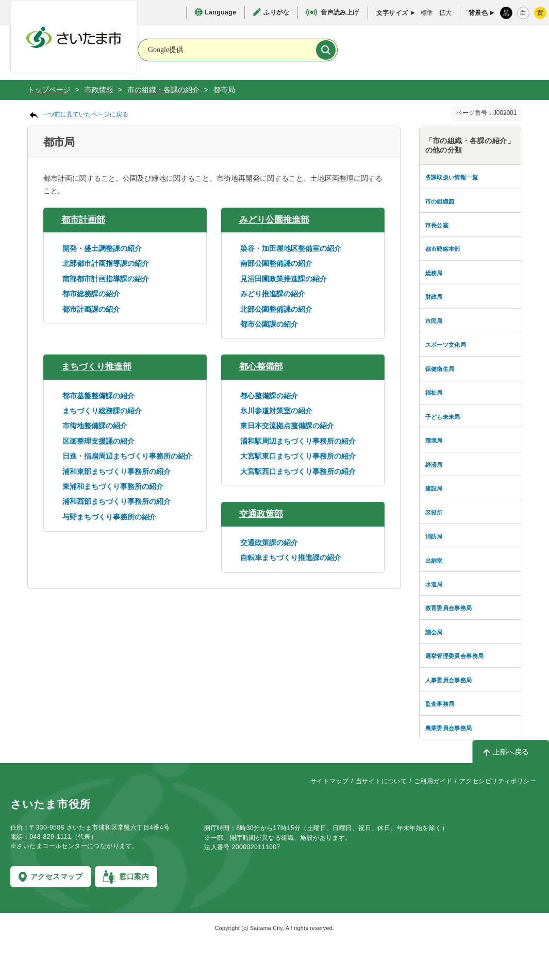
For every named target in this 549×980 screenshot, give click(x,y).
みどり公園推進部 (274, 220)
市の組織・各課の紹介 (163, 90)
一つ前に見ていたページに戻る (85, 114)
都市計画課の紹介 (91, 309)
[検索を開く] (451, 50)
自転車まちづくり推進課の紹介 (291, 557)
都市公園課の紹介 (269, 324)
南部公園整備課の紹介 (276, 263)
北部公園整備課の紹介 (276, 309)
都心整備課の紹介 (269, 396)
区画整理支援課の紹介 (98, 441)
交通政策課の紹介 (269, 543)
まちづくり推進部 (96, 367)
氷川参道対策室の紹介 (276, 411)
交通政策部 (261, 514)
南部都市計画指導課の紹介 (106, 279)
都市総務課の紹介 (91, 294)
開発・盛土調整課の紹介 (102, 248)
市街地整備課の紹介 (95, 426)
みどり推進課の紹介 (273, 294)
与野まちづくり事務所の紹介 (109, 517)
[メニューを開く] (518, 50)
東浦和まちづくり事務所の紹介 (113, 486)
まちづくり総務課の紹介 (102, 411)
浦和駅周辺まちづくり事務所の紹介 (298, 441)
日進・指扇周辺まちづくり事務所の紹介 (127, 456)
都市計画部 (83, 220)
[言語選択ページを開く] (215, 13)
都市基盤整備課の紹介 (98, 396)
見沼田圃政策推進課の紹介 (284, 279)
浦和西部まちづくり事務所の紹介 (117, 501)
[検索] (326, 50)
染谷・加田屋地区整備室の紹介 (291, 248)
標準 (427, 13)
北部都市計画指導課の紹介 (106, 263)
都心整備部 (261, 367)
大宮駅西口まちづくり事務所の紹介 (298, 471)
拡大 (445, 13)
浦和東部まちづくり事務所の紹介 (117, 471)
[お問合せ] (384, 49)
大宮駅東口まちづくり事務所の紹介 (298, 456)
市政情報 (99, 90)
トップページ (49, 90)
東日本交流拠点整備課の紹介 (287, 426)
